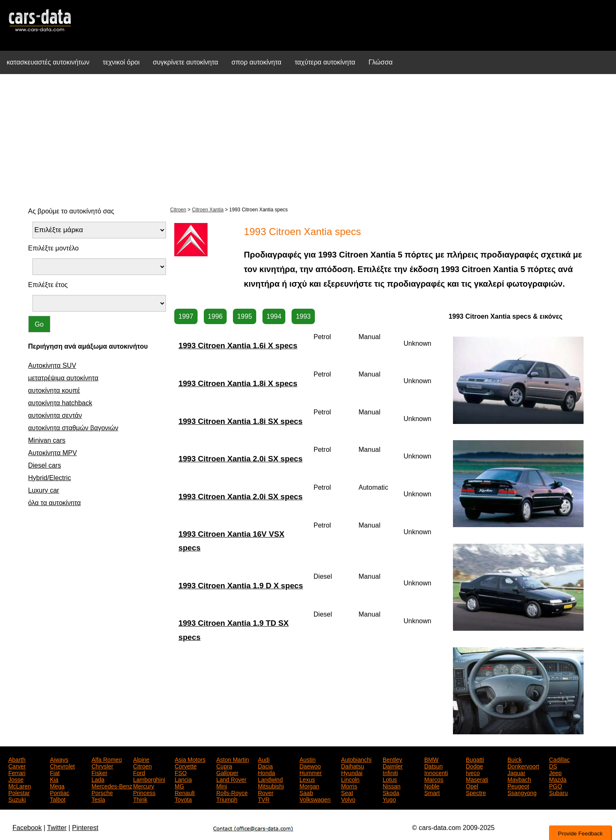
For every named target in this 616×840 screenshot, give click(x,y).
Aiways (59, 759)
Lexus (307, 779)
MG (179, 785)
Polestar (19, 792)
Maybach (519, 779)
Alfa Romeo (107, 759)
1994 (274, 316)
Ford (139, 772)
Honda (266, 772)
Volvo (348, 799)
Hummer (311, 772)
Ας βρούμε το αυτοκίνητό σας (71, 211)
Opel (472, 785)
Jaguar (516, 772)
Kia (54, 779)
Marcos (434, 779)
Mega (57, 785)
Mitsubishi (271, 785)
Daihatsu (353, 766)
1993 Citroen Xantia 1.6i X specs (238, 346)
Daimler (393, 766)
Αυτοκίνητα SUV (52, 365)
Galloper (227, 772)
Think (140, 799)
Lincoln (350, 779)
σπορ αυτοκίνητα (257, 62)
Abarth (17, 759)
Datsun (433, 766)
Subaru (558, 792)
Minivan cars (47, 440)
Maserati (477, 779)
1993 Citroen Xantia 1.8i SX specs (240, 421)
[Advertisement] (308, 139)
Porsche (102, 792)
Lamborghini (149, 779)
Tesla (98, 799)
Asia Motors (190, 759)
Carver (17, 766)
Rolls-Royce (232, 792)
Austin (308, 759)
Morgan (309, 785)
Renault (185, 792)
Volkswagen (315, 799)
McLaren (20, 785)
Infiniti (390, 772)
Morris (349, 785)
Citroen (178, 210)
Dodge (474, 766)
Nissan (392, 785)
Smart (432, 792)
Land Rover (231, 779)
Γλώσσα (381, 62)
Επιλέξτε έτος (48, 285)
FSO (181, 772)
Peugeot (518, 785)
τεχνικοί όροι (121, 62)
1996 (215, 316)
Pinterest (85, 828)
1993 (303, 316)
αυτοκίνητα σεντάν (55, 415)
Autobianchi (356, 759)
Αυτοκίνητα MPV (53, 453)
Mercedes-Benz (112, 785)
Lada (98, 779)
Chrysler (102, 766)
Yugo (389, 799)
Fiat (55, 772)
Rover (266, 792)
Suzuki (17, 799)
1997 (186, 316)
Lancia (183, 779)
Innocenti (436, 772)
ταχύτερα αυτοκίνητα (325, 62)
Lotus (390, 779)
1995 (245, 316)
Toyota (183, 799)
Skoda (391, 792)
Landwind (270, 779)
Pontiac (60, 792)
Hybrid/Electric (50, 478)
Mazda (558, 779)
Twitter (57, 828)
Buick (515, 759)
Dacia (265, 766)
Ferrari (17, 772)
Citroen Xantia (208, 210)
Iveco (473, 772)
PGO (555, 785)
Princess (144, 792)
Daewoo (310, 766)
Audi (264, 759)
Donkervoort (523, 766)
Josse (16, 779)
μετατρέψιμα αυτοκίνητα (63, 378)
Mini (222, 785)
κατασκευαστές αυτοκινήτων (48, 62)
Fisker (99, 772)
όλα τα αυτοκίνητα (55, 503)
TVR (264, 799)
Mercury (144, 785)
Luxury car (44, 490)
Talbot (58, 799)
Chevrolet (62, 766)
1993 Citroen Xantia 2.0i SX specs (240, 459)
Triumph (227, 799)
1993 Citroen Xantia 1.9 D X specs (241, 586)
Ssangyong (522, 792)
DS (553, 766)
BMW (431, 759)
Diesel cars (45, 465)
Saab (306, 792)
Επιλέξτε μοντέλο (54, 248)
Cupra (224, 766)
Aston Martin (233, 759)
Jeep (555, 772)
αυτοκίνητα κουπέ (54, 390)
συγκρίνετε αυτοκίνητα (185, 62)
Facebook (27, 828)
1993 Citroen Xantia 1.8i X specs (238, 383)
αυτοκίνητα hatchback (60, 403)
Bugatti (475, 759)
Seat (347, 792)
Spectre (476, 792)
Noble (432, 785)
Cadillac (559, 759)
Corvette (186, 766)
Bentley (392, 759)
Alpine (141, 759)
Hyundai (352, 772)
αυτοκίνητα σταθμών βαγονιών (73, 428)
